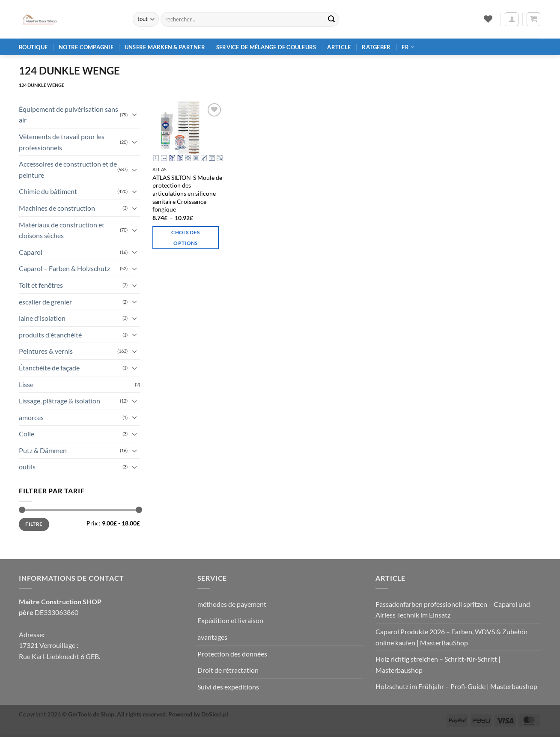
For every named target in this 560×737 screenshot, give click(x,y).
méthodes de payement (232, 604)
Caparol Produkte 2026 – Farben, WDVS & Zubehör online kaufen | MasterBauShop (452, 637)
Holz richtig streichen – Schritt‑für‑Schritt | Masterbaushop (438, 664)
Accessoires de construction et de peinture (68, 169)
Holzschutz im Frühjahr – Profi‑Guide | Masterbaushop (456, 686)
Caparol (31, 252)
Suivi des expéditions (228, 687)
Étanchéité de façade (49, 368)
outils (27, 467)
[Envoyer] (331, 19)
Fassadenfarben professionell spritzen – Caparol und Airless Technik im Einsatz (453, 610)
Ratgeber (376, 47)
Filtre (34, 524)
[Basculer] (135, 114)
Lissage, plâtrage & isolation (60, 401)
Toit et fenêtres (41, 285)
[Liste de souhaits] (488, 19)
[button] (512, 19)
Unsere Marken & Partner (165, 47)
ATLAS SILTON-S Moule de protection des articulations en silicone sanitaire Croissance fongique (187, 194)
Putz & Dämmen (43, 450)
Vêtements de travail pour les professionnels (62, 142)
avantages (212, 637)
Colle (27, 434)
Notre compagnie (86, 47)
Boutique (33, 47)
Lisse (26, 384)
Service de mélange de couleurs (266, 47)
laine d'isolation (42, 318)
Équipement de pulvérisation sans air (69, 115)
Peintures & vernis (46, 351)
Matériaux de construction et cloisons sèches (62, 230)
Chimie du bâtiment (48, 191)
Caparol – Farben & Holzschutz (64, 268)
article (339, 47)
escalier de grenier (45, 302)
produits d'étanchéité (50, 335)
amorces (31, 417)
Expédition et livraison (230, 620)
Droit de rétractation (228, 670)
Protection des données (232, 654)
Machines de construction (57, 208)
